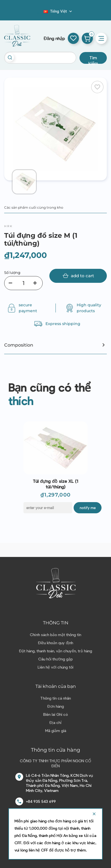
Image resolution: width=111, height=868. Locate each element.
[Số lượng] (23, 283)
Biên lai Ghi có (55, 714)
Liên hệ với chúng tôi (55, 667)
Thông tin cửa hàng (55, 750)
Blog (40, 13)
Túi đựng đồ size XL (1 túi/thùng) (56, 484)
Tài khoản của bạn (56, 686)
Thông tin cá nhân (56, 698)
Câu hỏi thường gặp (55, 659)
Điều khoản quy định (55, 643)
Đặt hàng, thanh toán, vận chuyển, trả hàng (55, 651)
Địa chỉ (55, 722)
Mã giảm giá (56, 731)
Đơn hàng (55, 706)
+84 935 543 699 (41, 801)
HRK (9, 226)
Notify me (88, 508)
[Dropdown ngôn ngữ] (58, 11)
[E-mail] (48, 508)
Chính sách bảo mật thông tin (55, 635)
